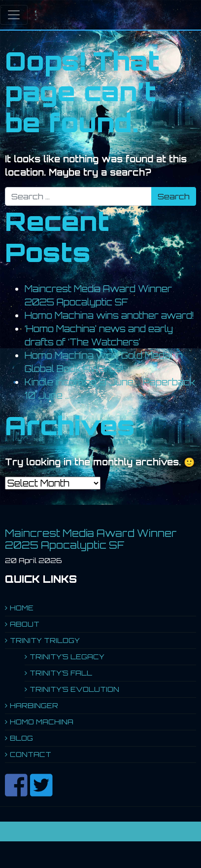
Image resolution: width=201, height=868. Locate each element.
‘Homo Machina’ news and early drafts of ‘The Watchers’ (99, 335)
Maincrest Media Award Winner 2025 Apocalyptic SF (98, 295)
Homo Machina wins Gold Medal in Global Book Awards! (104, 362)
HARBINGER (34, 705)
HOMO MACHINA (42, 722)
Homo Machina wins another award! (109, 315)
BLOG (21, 738)
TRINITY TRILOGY (45, 640)
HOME (22, 608)
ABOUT (25, 624)
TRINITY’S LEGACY (67, 657)
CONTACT (31, 754)
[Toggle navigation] (14, 15)
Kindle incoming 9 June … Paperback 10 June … (110, 389)
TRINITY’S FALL (61, 673)
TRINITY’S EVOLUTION (74, 689)
